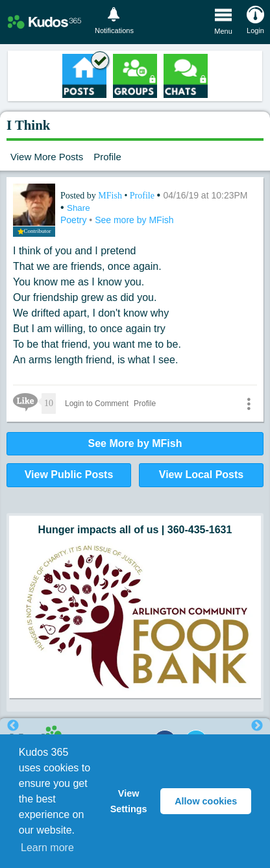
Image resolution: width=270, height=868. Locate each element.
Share (79, 208)
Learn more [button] (47, 848)
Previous (13, 726)
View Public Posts (69, 475)
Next (257, 726)
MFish (111, 196)
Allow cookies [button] (206, 801)
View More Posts (47, 157)
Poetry (75, 220)
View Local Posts (201, 475)
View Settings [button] (129, 801)
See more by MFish (134, 220)
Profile (107, 157)
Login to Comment (97, 404)
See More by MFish (135, 443)
